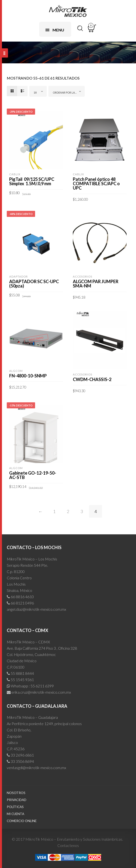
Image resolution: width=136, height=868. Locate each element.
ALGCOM (16, 371)
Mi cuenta (15, 814)
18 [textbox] (35, 92)
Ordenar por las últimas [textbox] (68, 92)
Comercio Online (22, 821)
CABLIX (15, 174)
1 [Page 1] (54, 511)
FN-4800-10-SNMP (28, 376)
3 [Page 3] (82, 511)
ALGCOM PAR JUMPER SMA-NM (96, 284)
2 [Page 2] (68, 511)
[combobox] (38, 91)
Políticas (15, 807)
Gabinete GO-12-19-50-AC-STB (33, 475)
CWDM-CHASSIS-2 (92, 379)
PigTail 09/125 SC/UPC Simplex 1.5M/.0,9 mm (32, 181)
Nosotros (16, 793)
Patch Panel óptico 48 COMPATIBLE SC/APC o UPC (96, 184)
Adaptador (19, 276)
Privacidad (17, 800)
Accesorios (83, 276)
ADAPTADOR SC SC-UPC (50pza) (34, 284)
